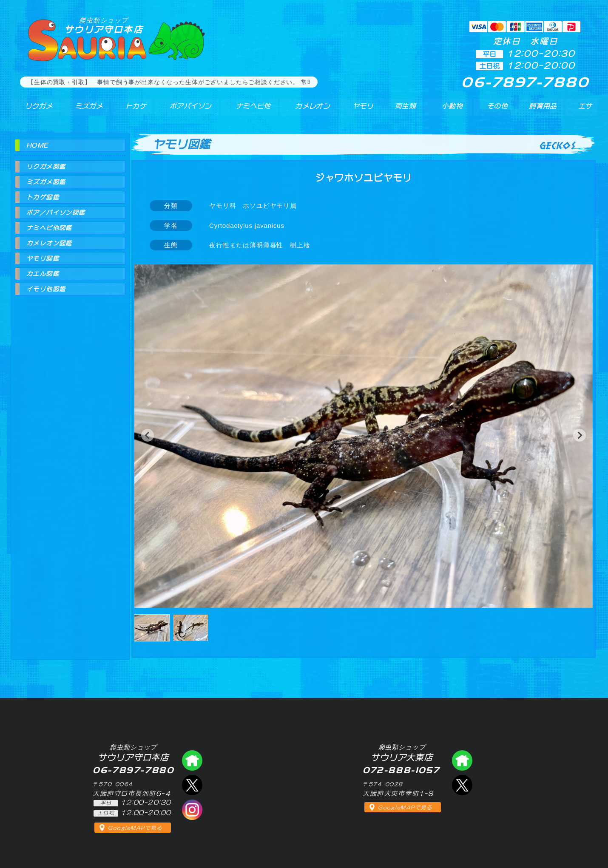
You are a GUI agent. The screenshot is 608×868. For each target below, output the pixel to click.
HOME (37, 145)
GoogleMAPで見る (135, 828)
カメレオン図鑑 (49, 243)
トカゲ (129, 110)
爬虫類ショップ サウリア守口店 (192, 760)
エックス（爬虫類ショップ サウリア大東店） (462, 785)
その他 (498, 110)
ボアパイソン (184, 110)
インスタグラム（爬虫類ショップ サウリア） (192, 810)
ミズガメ (84, 110)
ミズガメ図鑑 (46, 182)
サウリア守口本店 (104, 25)
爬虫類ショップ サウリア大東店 (462, 760)
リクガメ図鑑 (46, 167)
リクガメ (34, 110)
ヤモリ (357, 110)
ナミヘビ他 (248, 110)
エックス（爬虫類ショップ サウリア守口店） (192, 785)
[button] (148, 435)
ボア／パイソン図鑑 (56, 213)
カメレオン (308, 110)
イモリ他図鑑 (46, 289)
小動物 (452, 110)
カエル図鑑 (43, 274)
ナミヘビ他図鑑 (49, 228)
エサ (583, 110)
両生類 (401, 110)
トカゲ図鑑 (43, 197)
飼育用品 (542, 110)
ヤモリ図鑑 (43, 258)
